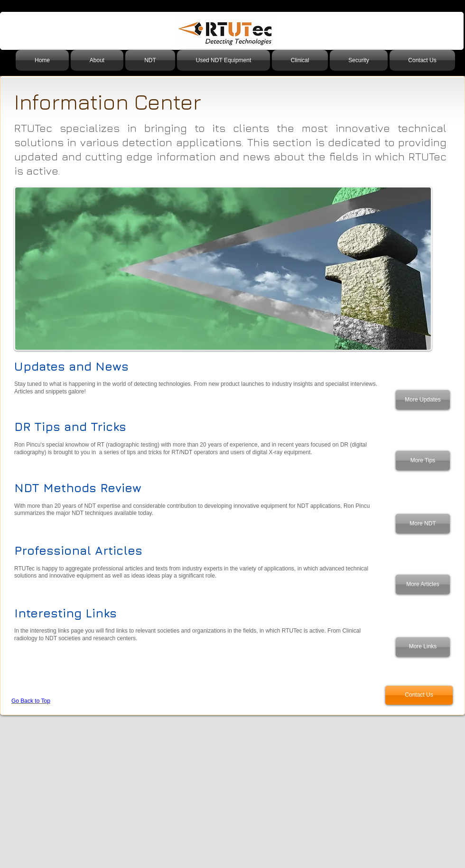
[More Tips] (423, 461)
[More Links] (423, 647)
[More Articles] (423, 584)
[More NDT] (423, 524)
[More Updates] (423, 400)
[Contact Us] (419, 695)
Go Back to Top (31, 701)
